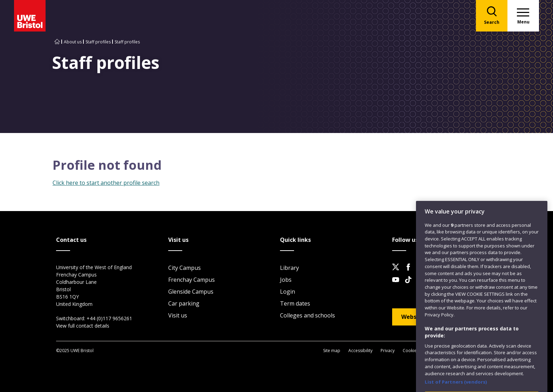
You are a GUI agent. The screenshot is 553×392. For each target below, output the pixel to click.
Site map (332, 351)
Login (288, 292)
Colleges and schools (308, 315)
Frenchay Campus (192, 280)
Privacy (388, 351)
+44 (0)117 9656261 (109, 318)
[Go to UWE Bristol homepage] (57, 42)
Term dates (295, 303)
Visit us (178, 315)
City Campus (185, 268)
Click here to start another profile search (106, 183)
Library (289, 268)
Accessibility (360, 351)
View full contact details (83, 326)
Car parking (184, 303)
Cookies (411, 351)
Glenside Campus (191, 292)
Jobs (286, 280)
